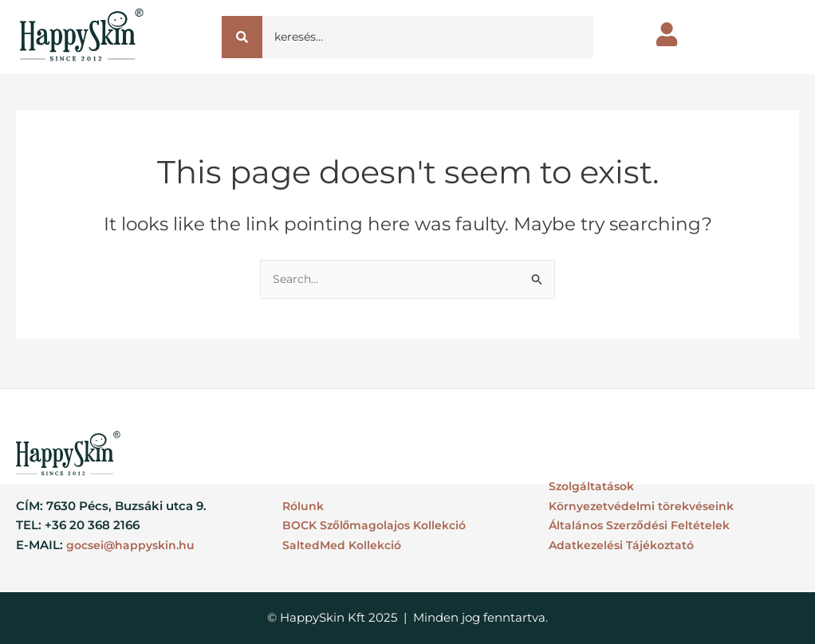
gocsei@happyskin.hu (134, 545)
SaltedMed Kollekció (344, 545)
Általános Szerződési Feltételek (642, 526)
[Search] (428, 37)
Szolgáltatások (593, 486)
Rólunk (304, 506)
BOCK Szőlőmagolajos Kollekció (380, 526)
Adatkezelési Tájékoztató (625, 545)
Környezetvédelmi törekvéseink (646, 506)
